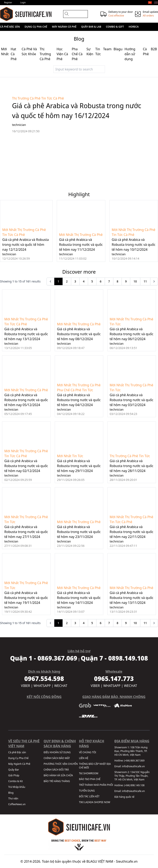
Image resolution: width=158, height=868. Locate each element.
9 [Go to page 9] (126, 281)
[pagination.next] (154, 281)
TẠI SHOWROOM (89, 773)
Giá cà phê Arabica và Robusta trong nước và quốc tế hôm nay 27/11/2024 (26, 532)
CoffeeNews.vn (17, 804)
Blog (11, 793)
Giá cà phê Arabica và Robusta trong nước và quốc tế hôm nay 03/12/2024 (131, 400)
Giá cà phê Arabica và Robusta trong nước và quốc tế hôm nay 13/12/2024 (26, 334)
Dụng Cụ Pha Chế (36, 27)
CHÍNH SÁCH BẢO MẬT (57, 758)
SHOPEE (99, 802)
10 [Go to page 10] (135, 281)
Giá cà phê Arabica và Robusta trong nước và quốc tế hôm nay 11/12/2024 (81, 245)
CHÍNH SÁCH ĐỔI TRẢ (56, 770)
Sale (26, 35)
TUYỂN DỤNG (87, 791)
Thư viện (13, 798)
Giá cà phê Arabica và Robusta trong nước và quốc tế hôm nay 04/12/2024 (79, 400)
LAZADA (89, 802)
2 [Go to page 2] (67, 281)
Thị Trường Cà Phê (26, 98)
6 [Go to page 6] (101, 281)
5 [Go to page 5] (92, 281)
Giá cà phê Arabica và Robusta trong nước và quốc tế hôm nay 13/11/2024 (131, 598)
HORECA (134, 27)
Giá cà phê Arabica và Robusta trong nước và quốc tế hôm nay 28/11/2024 (131, 466)
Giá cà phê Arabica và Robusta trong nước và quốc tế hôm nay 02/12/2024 (26, 466)
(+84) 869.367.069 (134, 761)
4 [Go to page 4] (84, 281)
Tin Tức (47, 98)
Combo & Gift (115, 27)
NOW (107, 802)
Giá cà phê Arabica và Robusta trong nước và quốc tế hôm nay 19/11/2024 (26, 598)
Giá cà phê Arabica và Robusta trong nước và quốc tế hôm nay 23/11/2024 (79, 532)
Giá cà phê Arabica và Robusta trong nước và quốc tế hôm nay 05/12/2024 (26, 400)
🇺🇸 (156, 2)
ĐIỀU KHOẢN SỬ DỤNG (57, 752)
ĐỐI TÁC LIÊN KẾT (89, 796)
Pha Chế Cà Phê (69, 390)
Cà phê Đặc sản (10, 27)
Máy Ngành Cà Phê (64, 27)
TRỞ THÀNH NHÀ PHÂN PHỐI (96, 785)
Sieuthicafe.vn (127, 861)
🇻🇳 (150, 2)
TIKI (81, 802)
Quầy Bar (14, 770)
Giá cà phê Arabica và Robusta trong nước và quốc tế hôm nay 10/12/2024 (134, 245)
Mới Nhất (9, 230)
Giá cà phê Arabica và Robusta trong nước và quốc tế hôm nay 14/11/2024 (79, 598)
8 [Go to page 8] (117, 281)
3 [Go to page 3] (75, 281)
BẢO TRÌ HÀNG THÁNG (57, 781)
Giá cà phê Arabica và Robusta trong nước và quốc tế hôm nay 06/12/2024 (131, 334)
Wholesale (11, 35)
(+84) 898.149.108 (134, 785)
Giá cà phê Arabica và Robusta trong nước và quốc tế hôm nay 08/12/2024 (79, 334)
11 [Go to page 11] (145, 281)
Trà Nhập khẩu (17, 787)
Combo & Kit (16, 781)
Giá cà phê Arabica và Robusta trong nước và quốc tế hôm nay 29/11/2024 (79, 466)
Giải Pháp (14, 775)
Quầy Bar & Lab (91, 27)
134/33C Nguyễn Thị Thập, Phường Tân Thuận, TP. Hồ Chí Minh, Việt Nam (132, 776)
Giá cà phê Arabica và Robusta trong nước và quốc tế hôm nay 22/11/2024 (131, 532)
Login (23, 2)
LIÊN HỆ (84, 758)
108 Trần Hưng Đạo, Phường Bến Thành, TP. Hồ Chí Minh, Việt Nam (131, 751)
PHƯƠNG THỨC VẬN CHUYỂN (61, 764)
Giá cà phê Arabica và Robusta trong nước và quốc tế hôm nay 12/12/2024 (26, 245)
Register (8, 2)
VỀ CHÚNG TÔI (88, 752)
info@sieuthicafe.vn (133, 766)
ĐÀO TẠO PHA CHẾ (90, 779)
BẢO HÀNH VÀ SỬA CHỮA (58, 775)
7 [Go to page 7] (109, 281)
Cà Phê (59, 98)
